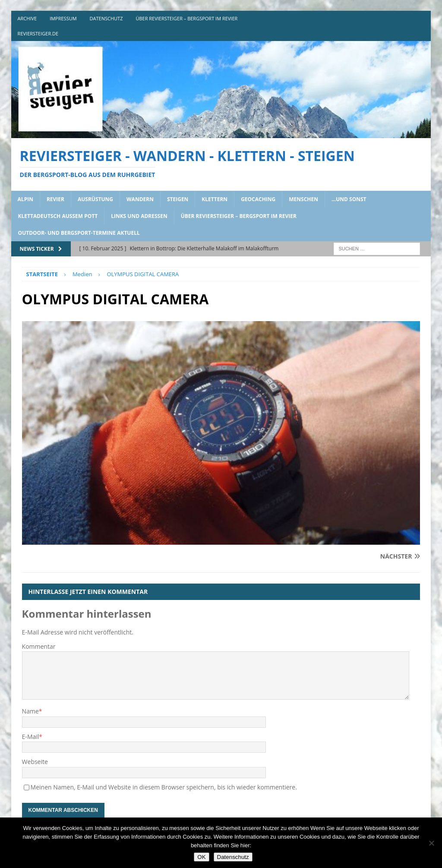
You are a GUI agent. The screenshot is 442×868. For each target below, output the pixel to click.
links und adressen (139, 216)
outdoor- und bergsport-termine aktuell (79, 233)
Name (30, 711)
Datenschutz (233, 857)
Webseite (35, 762)
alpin (25, 199)
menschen (303, 199)
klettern (215, 199)
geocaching (258, 199)
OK (201, 857)
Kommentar (39, 646)
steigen (178, 199)
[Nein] (431, 843)
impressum (63, 18)
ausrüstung (95, 199)
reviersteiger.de (38, 33)
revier (55, 199)
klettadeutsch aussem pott (58, 216)
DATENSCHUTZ (106, 18)
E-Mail (31, 737)
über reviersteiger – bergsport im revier (186, 18)
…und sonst (349, 199)
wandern (140, 199)
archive (27, 18)
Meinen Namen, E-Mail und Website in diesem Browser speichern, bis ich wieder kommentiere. (164, 787)
